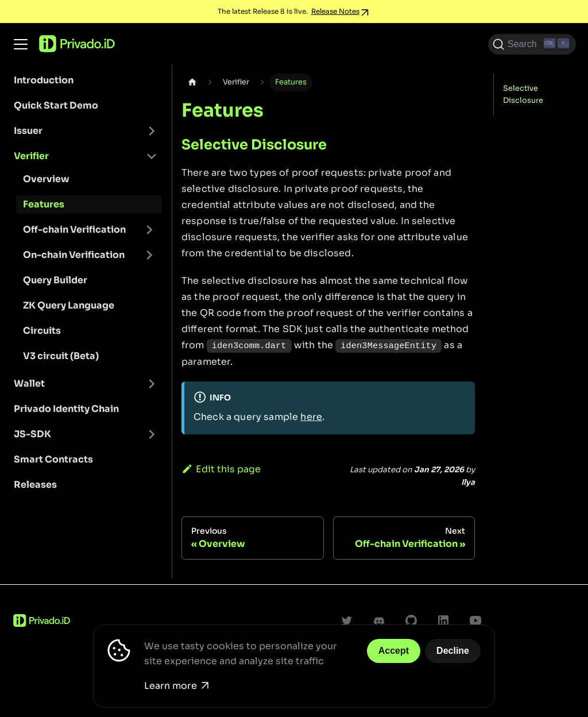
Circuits (42, 331)
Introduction (44, 80)
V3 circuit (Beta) (61, 356)
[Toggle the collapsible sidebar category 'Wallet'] (152, 384)
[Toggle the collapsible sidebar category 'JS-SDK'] (152, 434)
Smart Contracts (53, 459)
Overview (46, 179)
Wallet (29, 383)
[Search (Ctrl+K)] (532, 44)
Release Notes (335, 11)
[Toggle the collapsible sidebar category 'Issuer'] (152, 131)
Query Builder (55, 280)
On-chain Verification (74, 255)
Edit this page (221, 469)
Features (44, 204)
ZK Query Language (69, 305)
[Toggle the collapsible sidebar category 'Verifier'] (152, 156)
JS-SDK (32, 434)
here (311, 417)
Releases (35, 485)
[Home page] (192, 82)
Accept (394, 651)
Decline (453, 651)
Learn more (176, 686)
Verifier (31, 156)
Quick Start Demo (56, 105)
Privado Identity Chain (66, 409)
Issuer (28, 131)
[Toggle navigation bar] (21, 44)
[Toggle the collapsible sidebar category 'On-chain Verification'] (149, 255)
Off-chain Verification (74, 230)
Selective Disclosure (523, 95)
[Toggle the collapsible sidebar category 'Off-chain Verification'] (149, 230)
